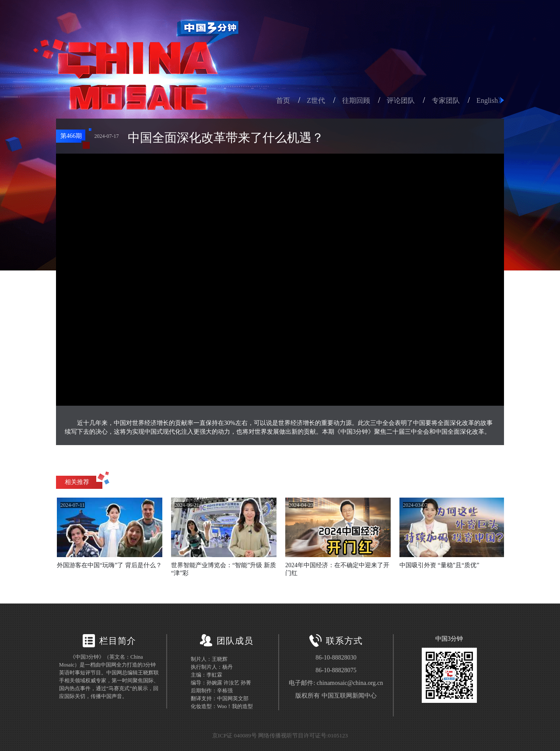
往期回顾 (356, 100)
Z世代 (316, 100)
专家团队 (446, 100)
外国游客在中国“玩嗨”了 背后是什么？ (109, 565)
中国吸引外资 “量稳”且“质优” (439, 565)
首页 (283, 100)
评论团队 (401, 100)
